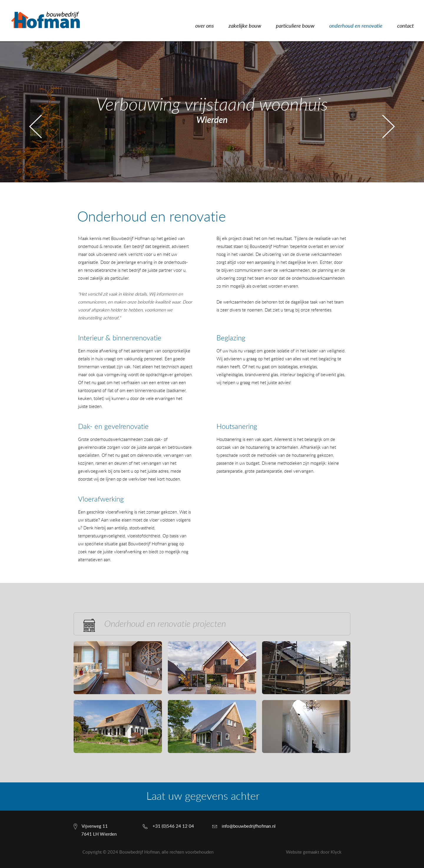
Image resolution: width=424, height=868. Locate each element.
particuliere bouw (295, 26)
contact (405, 26)
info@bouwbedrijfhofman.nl (249, 826)
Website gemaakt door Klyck (314, 852)
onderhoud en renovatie (356, 26)
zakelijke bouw (245, 26)
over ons (204, 26)
